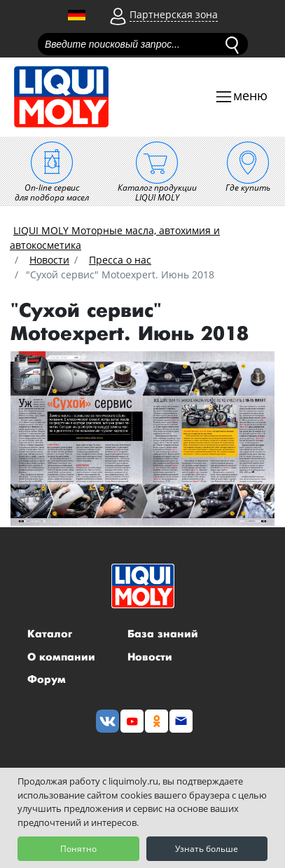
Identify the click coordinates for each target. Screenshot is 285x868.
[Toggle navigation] (241, 97)
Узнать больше (207, 849)
